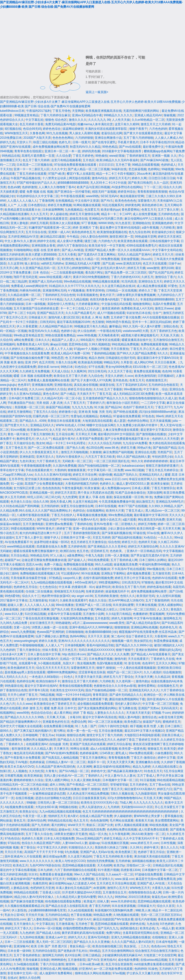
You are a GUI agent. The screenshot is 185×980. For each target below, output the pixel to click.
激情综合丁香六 (166, 277)
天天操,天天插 (169, 335)
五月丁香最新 (113, 389)
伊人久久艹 (44, 439)
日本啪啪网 (30, 735)
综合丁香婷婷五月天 (139, 636)
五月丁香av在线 (160, 785)
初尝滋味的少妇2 (163, 232)
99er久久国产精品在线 (89, 874)
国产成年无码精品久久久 (126, 695)
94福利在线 (119, 169)
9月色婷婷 (167, 924)
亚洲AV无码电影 (98, 937)
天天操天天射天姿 (138, 713)
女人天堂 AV (57, 430)
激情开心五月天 (118, 888)
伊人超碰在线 (59, 214)
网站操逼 (6, 821)
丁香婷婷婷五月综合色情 (59, 295)
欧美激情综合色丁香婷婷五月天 (55, 704)
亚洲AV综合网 (37, 821)
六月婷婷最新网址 (88, 304)
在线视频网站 (95, 511)
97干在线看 (96, 367)
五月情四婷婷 (50, 506)
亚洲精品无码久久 (42, 425)
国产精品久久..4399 (33, 421)
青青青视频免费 (119, 758)
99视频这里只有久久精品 (91, 326)
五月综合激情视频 (111, 731)
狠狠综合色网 (76, 735)
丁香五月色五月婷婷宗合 (162, 470)
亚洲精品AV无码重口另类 (106, 219)
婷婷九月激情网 (122, 618)
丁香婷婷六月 (96, 403)
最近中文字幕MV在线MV (41, 686)
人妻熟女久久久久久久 (109, 713)
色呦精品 (106, 416)
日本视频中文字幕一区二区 (120, 780)
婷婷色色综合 (52, 129)
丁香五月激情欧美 (42, 434)
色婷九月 (65, 142)
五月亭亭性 (16, 479)
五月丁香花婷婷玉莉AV (131, 385)
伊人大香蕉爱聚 (27, 326)
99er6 (160, 416)
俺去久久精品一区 (87, 259)
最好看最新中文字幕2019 (151, 515)
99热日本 (67, 367)
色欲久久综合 (98, 600)
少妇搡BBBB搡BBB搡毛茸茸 (47, 910)
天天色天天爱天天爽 (120, 762)
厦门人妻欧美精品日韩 (42, 919)
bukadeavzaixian (133, 466)
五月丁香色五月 (16, 448)
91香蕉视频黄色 (87, 295)
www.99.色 (112, 448)
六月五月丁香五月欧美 (100, 457)
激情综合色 (149, 717)
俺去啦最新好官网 (132, 196)
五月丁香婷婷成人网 (124, 560)
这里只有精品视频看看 (66, 160)
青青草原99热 (95, 290)
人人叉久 (163, 609)
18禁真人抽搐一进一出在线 (50, 627)
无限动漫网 (155, 493)
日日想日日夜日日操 (162, 178)
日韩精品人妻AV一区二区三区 (66, 762)
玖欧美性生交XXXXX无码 (67, 690)
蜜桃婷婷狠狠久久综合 (28, 780)
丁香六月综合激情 (52, 964)
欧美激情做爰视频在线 (112, 232)
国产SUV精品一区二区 (74, 771)
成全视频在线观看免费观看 (95, 704)
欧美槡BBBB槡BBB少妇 (101, 632)
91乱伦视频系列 (113, 205)
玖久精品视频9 (77, 569)
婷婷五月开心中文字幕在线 (133, 578)
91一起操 (17, 484)
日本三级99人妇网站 (153, 560)
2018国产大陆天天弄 (37, 138)
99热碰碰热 (63, 623)
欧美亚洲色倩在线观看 (133, 241)
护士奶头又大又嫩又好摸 (143, 973)
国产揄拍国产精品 (165, 448)
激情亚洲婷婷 (111, 308)
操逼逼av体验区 (11, 524)
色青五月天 (149, 210)
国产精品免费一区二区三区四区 (126, 273)
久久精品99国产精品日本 (56, 326)
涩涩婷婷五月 (99, 551)
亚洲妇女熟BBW (146, 650)
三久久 (145, 946)
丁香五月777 (164, 407)
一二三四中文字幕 (153, 403)
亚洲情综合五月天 (150, 281)
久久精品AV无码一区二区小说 (61, 398)
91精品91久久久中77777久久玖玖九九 (74, 286)
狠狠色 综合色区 (56, 120)
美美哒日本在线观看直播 (64, 421)
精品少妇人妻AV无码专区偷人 (34, 897)
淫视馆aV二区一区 (139, 865)
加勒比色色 (171, 326)
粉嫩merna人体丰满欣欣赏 (95, 124)
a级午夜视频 (150, 228)
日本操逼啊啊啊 (53, 210)
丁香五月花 (104, 394)
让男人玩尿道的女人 (92, 807)
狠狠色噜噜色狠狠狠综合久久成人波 (153, 398)
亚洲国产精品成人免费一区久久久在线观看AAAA (118, 250)
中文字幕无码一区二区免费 (105, 470)
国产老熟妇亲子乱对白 (73, 951)
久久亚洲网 (84, 767)
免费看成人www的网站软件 (29, 286)
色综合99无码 (32, 129)
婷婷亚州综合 (127, 192)
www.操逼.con (124, 879)
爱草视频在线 (174, 816)
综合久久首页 (166, 906)
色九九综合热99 (139, 232)
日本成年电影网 (166, 942)
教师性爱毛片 (25, 439)
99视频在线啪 (68, 807)
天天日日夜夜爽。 (167, 362)
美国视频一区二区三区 (29, 407)
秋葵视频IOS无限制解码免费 (114, 910)
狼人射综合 (32, 264)
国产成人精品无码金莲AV (143, 623)
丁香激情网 (46, 201)
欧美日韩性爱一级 (149, 529)
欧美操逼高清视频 (90, 362)
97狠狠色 (147, 582)
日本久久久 (43, 340)
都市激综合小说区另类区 (123, 403)
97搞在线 (14, 843)
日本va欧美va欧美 (92, 964)
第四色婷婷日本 (152, 205)
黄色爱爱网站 (131, 210)
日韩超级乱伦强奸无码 (120, 358)
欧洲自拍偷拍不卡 (48, 681)
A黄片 (67, 277)
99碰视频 (168, 169)
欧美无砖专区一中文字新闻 (107, 246)
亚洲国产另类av (149, 708)
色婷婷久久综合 (56, 389)
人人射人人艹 (54, 645)
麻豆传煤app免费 (54, 856)
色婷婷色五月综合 (25, 587)
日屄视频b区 (166, 376)
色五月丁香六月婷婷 (36, 160)
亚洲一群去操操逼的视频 (89, 529)
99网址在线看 (79, 749)
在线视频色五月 (168, 686)
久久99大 (136, 847)
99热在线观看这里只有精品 (39, 830)
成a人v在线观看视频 (104, 749)
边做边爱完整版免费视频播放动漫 (44, 560)
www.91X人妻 (14, 614)
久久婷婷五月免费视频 (34, 371)
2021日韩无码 (97, 371)
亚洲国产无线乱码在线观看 (88, 744)
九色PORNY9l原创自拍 (45, 865)
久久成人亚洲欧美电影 (86, 780)
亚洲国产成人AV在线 (151, 883)
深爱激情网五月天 (83, 668)
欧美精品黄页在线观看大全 (22, 210)
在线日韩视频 (24, 798)
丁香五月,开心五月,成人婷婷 (149, 349)
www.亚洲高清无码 (129, 264)
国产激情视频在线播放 (151, 434)
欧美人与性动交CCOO (70, 861)
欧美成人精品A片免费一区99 (70, 353)
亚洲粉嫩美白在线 (148, 762)
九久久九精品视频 (76, 299)
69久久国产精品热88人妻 (133, 457)
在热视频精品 (64, 201)
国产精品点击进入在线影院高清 (66, 906)
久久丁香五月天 (75, 403)
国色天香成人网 (61, 502)
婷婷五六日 (129, 542)
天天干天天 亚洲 (98, 636)
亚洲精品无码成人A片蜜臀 (83, 264)
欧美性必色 (147, 928)
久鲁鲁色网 (37, 133)
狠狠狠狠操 (122, 627)
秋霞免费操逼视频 (166, 641)
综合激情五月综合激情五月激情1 (157, 951)
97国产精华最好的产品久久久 (36, 183)
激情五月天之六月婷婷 (156, 124)
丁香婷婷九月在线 (163, 659)
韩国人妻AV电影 (129, 717)
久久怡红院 (36, 771)
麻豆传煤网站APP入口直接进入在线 (149, 219)
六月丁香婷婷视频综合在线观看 (75, 870)
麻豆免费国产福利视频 (118, 452)
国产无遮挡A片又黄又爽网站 (97, 255)
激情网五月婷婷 (53, 955)
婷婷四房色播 (91, 151)
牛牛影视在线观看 (72, 196)
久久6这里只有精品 (118, 614)
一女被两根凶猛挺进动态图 (47, 794)
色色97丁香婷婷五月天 (138, 407)
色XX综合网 (73, 955)
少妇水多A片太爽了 (13, 654)
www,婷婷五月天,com (145, 843)
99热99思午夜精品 (118, 322)
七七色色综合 (48, 587)
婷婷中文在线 (46, 241)
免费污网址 (114, 933)
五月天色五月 (68, 650)
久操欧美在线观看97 (73, 600)
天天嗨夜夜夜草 (109, 335)
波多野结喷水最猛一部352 (51, 542)
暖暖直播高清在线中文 (137, 340)
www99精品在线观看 (21, 547)
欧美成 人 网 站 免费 (95, 317)
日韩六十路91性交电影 (113, 726)
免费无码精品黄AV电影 (61, 124)
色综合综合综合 (41, 713)
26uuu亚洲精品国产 (89, 839)
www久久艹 (176, 636)
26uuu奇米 (144, 174)
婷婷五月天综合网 (85, 475)
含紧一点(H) (22, 627)
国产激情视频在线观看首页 (50, 219)
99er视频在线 (156, 569)
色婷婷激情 (29, 187)
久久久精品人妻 (41, 749)
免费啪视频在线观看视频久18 (40, 573)
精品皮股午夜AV (64, 439)
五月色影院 (102, 618)
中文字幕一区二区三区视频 (160, 704)
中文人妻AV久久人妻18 (20, 241)
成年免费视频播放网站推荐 (50, 147)
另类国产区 (165, 452)
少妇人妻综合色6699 (94, 237)
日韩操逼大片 (37, 317)
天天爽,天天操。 (57, 717)
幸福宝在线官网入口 (142, 479)
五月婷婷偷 (123, 861)
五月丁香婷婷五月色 (164, 331)
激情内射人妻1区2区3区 (64, 317)
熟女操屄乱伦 (143, 641)
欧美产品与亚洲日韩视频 (93, 187)
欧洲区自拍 (68, 551)
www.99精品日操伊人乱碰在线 (83, 479)
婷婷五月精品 (113, 839)
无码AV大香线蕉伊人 (70, 457)
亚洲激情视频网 (59, 699)
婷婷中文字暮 (167, 758)
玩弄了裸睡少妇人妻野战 (52, 636)
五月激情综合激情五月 (168, 340)
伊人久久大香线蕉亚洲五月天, (39, 452)
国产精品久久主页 (69, 740)
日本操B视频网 (75, 645)
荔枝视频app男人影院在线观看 (25, 672)
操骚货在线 (107, 385)
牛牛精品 (73, 237)
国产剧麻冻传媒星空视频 (27, 901)
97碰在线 (139, 533)
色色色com (158, 946)
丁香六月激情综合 (28, 650)
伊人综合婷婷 (86, 331)
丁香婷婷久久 (15, 744)
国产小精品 (68, 394)
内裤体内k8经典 (30, 290)
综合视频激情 (172, 672)
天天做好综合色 (24, 443)
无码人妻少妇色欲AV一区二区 (64, 776)
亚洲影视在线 (63, 385)
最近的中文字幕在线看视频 (18, 870)
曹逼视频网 (157, 614)
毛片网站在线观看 (122, 821)
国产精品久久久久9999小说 (134, 645)
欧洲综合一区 (153, 695)
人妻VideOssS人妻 (75, 843)
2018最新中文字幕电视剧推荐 (122, 151)
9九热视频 (72, 852)
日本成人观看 (141, 488)
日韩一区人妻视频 (117, 556)
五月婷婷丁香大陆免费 (126, 317)
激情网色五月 (172, 618)
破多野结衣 (103, 587)
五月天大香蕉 (67, 255)
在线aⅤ (12, 978)
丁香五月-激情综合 (143, 758)
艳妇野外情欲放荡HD (56, 596)
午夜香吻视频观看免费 (36, 466)
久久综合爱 (64, 156)
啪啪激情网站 (142, 304)
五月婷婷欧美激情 (106, 596)
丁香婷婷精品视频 (103, 353)
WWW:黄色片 (46, 529)
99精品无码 (111, 362)
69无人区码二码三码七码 (44, 497)
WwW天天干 (76, 825)
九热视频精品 (74, 210)
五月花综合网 (65, 434)
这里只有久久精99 (127, 124)
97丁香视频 (89, 223)
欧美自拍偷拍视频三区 (107, 946)
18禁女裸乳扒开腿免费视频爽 (136, 295)
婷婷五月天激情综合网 (84, 214)
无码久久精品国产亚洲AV (134, 255)
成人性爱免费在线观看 (153, 830)
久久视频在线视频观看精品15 (24, 906)
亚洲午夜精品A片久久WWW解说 (91, 627)
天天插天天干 (86, 394)
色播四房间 (40, 883)
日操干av (174, 264)
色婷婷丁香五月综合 (151, 852)
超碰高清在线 (78, 219)
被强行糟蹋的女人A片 (169, 645)
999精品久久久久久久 (118, 115)
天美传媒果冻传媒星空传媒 (29, 578)
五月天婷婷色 (139, 785)
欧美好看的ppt (110, 210)
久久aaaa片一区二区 (119, 874)
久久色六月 (7, 704)
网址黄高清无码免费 (151, 520)
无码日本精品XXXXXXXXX (96, 650)
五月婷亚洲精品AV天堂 (23, 237)
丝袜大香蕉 (50, 650)
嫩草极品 (115, 326)
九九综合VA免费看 (135, 443)
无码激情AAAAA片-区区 (137, 807)
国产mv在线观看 (130, 147)
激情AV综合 (99, 178)
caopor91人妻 (72, 578)
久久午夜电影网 (119, 834)
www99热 (92, 196)
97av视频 (119, 973)
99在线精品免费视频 (125, 344)
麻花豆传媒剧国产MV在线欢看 (113, 919)
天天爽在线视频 (146, 605)
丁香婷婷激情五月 (138, 156)
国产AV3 (93, 960)
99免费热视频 (110, 259)
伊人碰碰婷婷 (123, 816)
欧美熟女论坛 (28, 812)
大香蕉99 (160, 636)
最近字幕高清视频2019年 (74, 322)
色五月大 (6, 641)
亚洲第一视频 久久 (164, 156)
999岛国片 (87, 340)
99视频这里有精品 (27, 115)
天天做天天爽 (144, 677)
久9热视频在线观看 (126, 915)
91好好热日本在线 (139, 313)
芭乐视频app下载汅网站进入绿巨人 (94, 609)
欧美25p (119, 865)
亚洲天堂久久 (45, 457)
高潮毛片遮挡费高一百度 (38, 156)
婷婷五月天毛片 (120, 178)
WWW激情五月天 (16, 133)
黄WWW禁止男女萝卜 (148, 816)
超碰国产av (12, 560)
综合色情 (114, 542)
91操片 (54, 600)
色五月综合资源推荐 (119, 964)
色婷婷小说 (68, 331)
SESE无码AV (109, 196)
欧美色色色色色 (126, 201)
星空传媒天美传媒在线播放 (43, 479)
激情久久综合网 (29, 978)
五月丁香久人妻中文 (29, 538)
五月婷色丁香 (84, 924)
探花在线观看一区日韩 (129, 497)
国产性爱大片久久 (16, 425)
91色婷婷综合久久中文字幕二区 (38, 196)
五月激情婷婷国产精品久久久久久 (105, 398)
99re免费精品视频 (120, 515)
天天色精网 (105, 865)
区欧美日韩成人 (172, 735)
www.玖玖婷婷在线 (123, 901)
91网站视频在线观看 (87, 205)
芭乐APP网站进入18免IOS (126, 600)
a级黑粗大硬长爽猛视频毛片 (140, 335)
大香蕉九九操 (161, 888)
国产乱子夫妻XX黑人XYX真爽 (91, 380)
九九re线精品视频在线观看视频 (52, 582)
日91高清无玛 (131, 582)
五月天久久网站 (166, 663)
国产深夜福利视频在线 (117, 533)
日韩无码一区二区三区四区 (137, 609)
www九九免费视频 (23, 632)
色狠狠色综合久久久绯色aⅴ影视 (115, 686)
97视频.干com (161, 713)
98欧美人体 (143, 910)
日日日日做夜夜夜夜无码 (89, 798)
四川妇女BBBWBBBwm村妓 (158, 412)
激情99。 (72, 964)
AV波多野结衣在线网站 (127, 187)
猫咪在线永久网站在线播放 (93, 973)
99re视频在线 (133, 389)
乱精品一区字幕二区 (74, 659)
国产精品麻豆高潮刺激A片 (125, 771)
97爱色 (173, 286)
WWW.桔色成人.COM (70, 425)
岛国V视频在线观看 (110, 663)
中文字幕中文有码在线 (167, 250)
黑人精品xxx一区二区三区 (163, 511)
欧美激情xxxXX (37, 430)
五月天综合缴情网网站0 (118, 951)
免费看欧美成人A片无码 (137, 308)
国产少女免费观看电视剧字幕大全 (127, 439)
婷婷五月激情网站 (19, 412)
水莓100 (75, 717)
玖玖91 (33, 874)
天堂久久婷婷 (114, 376)
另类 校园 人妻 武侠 (49, 403)
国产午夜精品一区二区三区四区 (87, 785)
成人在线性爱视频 (145, 214)
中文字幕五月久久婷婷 (52, 847)
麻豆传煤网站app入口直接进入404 (72, 883)
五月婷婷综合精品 (57, 915)
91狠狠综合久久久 (81, 847)
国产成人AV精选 (73, 250)
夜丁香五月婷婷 (100, 906)
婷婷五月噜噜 (147, 524)
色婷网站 (154, 169)
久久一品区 (161, 183)
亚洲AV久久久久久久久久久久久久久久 (84, 641)
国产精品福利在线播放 (127, 538)
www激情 (153, 268)
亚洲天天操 (174, 520)
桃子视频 (136, 726)
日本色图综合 (37, 205)
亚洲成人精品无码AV (148, 115)
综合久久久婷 (172, 187)
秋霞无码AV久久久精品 (85, 147)
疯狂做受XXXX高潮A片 (43, 659)
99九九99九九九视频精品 (84, 430)
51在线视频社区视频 (115, 843)
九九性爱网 (70, 497)
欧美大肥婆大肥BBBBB (41, 255)
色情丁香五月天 (112, 789)
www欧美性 (117, 623)
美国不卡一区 (96, 762)
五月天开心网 (9, 268)
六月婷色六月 (107, 241)
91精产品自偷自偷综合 (130, 493)
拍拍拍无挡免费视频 (100, 861)
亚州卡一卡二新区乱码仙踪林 (152, 322)
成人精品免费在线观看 (152, 286)
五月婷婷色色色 (169, 214)
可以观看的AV (70, 573)
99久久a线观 (104, 564)
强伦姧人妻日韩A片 (128, 704)
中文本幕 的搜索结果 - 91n (76, 587)
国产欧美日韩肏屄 (140, 183)
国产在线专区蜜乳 (104, 142)
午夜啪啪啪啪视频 (31, 645)
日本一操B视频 (35, 304)
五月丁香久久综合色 (39, 834)
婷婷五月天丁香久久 (18, 928)
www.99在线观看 (50, 277)
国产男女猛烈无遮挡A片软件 (150, 556)
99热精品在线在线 (60, 821)
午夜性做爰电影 (72, 488)
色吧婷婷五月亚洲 (42, 888)
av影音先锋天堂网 (170, 717)
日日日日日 (106, 165)
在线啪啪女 (160, 937)
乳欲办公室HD (14, 915)
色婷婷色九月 (169, 627)
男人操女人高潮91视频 (84, 133)
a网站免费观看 (24, 340)
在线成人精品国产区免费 (96, 816)
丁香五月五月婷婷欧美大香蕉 (113, 856)
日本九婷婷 (45, 870)
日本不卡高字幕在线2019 (157, 142)
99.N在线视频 (90, 573)
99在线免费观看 (98, 560)
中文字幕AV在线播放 (148, 618)
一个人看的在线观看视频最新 (136, 668)
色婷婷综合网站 (138, 421)
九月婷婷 (113, 807)
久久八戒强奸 (153, 672)
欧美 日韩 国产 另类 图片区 (50, 946)
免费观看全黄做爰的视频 (56, 874)
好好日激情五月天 (42, 623)
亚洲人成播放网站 (170, 605)
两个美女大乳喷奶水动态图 (96, 493)
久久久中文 (59, 169)
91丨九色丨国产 (86, 726)
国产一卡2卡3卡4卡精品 (47, 299)
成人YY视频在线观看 (111, 313)
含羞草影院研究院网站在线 (141, 933)
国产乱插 (108, 264)
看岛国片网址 (94, 273)
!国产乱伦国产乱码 (161, 273)
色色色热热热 (51, 488)
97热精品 (55, 578)
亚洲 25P (31, 362)
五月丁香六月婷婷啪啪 (138, 138)
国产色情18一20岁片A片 (75, 919)
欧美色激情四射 (146, 376)
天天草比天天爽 (86, 434)
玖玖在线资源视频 (124, 906)
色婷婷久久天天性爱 (166, 439)
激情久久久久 (78, 120)
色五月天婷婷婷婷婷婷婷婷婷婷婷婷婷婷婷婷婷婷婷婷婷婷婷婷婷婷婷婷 (131, 812)
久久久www (24, 704)
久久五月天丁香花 (120, 371)
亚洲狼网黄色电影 (22, 569)
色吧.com (23, 299)
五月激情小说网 (93, 614)
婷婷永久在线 (19, 789)
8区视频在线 (13, 129)
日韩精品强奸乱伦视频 (168, 865)
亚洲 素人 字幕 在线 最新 (95, 497)
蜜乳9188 (167, 268)
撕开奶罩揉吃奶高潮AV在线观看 (83, 933)
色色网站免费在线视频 (122, 830)
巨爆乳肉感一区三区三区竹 (51, 416)
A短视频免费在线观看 (19, 807)
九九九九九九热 (82, 407)
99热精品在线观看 (26, 892)
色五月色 (83, 551)
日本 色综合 (41, 273)
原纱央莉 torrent (48, 367)
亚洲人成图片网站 (57, 780)
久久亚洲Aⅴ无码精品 (27, 394)
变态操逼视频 (137, 169)
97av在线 (153, 533)
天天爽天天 (61, 749)
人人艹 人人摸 (17, 205)
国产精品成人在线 (48, 933)
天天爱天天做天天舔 (88, 677)
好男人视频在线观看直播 (131, 825)
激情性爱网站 (147, 686)
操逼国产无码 (152, 722)
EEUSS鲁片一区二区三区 (150, 367)
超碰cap (94, 843)
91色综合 (81, 367)
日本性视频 (168, 843)
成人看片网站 (63, 713)
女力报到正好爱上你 (27, 488)
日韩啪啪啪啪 (75, 632)
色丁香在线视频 (81, 915)
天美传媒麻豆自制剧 (36, 960)
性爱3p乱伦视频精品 (84, 416)
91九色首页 (123, 223)
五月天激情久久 (24, 924)
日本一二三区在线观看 (19, 942)
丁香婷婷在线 (83, 524)
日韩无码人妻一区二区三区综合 (58, 803)
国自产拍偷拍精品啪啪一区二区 (99, 466)
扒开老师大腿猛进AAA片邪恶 (82, 892)
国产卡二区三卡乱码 (22, 313)
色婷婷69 (140, 969)
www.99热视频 (87, 335)
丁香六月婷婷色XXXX (125, 277)
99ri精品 (95, 951)
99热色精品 (110, 147)
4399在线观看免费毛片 (142, 246)
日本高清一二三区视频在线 (34, 165)
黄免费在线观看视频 (147, 371)
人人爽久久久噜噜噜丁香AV (57, 187)
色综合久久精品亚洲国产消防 (41, 843)
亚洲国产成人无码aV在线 (45, 281)
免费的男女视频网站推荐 (39, 740)
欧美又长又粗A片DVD (19, 767)
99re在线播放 (65, 605)
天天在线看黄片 (138, 659)
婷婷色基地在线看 (159, 587)
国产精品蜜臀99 (11, 740)
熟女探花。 (131, 946)
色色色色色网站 (63, 138)
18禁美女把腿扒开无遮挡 (71, 834)
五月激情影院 (77, 960)
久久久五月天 (39, 214)
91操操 (61, 735)
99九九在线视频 (57, 133)
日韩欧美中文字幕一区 (76, 538)
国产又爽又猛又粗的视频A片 (33, 731)
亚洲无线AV (108, 960)
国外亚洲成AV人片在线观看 (165, 699)
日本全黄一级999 (19, 951)
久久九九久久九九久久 (148, 803)
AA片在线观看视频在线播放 (161, 317)
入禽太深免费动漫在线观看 (121, 430)
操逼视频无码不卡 (117, 591)
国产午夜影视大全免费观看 (22, 758)
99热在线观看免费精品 (60, 335)
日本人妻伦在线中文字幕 (44, 654)
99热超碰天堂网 (146, 237)
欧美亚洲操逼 (33, 776)
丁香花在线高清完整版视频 (40, 618)
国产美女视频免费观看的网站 (97, 708)
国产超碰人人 (77, 560)
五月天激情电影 (33, 524)
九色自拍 (153, 924)
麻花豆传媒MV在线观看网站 (112, 767)
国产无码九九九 (108, 928)
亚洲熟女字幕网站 (113, 573)
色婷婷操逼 (37, 762)
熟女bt (40, 443)
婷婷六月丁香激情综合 (72, 246)
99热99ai (121, 897)
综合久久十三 (31, 596)
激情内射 (120, 659)
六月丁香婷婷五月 (48, 461)
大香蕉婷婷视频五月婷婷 (82, 484)
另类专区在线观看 (108, 340)
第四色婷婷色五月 (83, 232)
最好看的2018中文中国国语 (116, 434)
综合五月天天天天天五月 (53, 668)
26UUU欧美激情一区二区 (148, 834)
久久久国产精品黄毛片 (80, 313)
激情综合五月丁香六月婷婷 (80, 681)
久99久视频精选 (99, 344)
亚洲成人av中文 (56, 937)
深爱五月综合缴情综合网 (77, 506)
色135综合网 (95, 448)
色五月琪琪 (46, 362)
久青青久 (51, 771)
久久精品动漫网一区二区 (24, 295)
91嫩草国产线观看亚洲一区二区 (50, 228)
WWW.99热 (106, 223)
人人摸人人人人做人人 (22, 201)
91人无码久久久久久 (14, 677)
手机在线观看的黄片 (39, 470)
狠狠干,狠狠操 (106, 668)
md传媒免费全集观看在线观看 (154, 964)
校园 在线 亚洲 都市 (47, 250)
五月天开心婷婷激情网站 (74, 268)
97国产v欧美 (57, 174)
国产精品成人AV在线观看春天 (151, 654)
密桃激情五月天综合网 (69, 591)
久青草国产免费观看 (90, 439)
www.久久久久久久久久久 (37, 861)
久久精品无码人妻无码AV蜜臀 (76, 897)
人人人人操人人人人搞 (39, 605)
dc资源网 (99, 888)
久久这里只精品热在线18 (118, 286)
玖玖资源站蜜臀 (123, 605)
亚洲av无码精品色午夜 (87, 115)
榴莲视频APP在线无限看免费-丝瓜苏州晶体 (148, 632)
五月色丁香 (123, 165)
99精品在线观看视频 (146, 165)
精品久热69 (96, 358)
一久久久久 (165, 538)
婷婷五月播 (128, 448)
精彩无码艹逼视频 (104, 192)
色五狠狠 (98, 322)
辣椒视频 (170, 115)
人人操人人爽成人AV (169, 138)
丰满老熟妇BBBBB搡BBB (157, 299)
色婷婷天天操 (147, 542)
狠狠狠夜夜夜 (77, 470)
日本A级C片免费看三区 (24, 398)
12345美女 (106, 753)
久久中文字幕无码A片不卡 (141, 839)
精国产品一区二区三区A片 (125, 672)
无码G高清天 (169, 708)
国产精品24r (113, 407)
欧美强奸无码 (146, 596)
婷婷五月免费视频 (60, 205)
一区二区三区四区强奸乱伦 (112, 461)
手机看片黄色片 (128, 142)
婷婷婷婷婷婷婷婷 (156, 461)
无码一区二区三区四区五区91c (161, 915)
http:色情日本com (74, 654)
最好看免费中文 (153, 147)
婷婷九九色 (7, 142)
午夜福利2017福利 (39, 111)
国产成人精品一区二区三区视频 (89, 169)
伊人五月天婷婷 (15, 497)
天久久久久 (177, 515)
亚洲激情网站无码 (54, 290)
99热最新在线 (14, 686)
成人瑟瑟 (120, 421)
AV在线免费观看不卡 (18, 542)
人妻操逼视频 (9, 609)
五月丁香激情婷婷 (157, 600)
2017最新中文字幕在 (14, 600)
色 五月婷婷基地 (76, 358)
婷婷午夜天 (151, 847)
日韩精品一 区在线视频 (121, 290)
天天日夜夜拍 (120, 349)
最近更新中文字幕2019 (156, 430)
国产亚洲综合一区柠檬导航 (72, 192)
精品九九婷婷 (142, 767)
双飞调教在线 (128, 708)
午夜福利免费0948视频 (154, 564)
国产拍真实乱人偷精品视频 (60, 758)
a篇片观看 (129, 520)
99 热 (149, 497)
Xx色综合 (150, 538)
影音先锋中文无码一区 (22, 973)
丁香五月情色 (61, 111)
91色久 (69, 677)
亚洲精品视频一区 (41, 493)
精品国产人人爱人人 (65, 340)
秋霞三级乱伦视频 (45, 142)
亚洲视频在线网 (42, 385)
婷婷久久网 (139, 178)
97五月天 (59, 879)
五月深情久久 (105, 879)
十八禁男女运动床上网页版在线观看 (66, 178)
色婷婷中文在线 (37, 699)
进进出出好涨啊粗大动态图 (53, 798)
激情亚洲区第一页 (121, 237)
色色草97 (24, 385)
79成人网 (126, 803)
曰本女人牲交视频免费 (59, 839)
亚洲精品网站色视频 (144, 627)
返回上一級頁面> (97, 92)
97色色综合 (12, 839)
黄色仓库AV (51, 394)
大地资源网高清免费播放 (77, 618)
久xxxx (129, 376)
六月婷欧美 (168, 228)
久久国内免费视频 (65, 466)
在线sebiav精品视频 (154, 960)
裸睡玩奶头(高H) (170, 650)
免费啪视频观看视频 (154, 344)
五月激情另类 (161, 573)
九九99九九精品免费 (14, 623)
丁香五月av (47, 735)
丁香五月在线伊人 (63, 515)
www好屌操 (117, 156)
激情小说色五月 (110, 520)
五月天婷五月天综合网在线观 (116, 883)
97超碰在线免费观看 (127, 416)
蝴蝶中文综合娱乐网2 (101, 425)
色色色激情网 (99, 821)
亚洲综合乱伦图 (145, 452)
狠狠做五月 (155, 749)
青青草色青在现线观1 (29, 151)
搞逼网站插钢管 (73, 129)
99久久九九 (105, 897)
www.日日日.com (116, 479)
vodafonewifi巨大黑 (135, 331)
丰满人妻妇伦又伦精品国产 (74, 888)
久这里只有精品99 (85, 502)
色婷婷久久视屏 (32, 839)
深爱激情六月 (147, 201)
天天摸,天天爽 (153, 798)
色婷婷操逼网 (89, 753)
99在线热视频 (158, 825)
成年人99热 (57, 785)
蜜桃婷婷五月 (172, 722)
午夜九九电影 (94, 556)
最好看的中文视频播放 (50, 569)
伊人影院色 (19, 910)
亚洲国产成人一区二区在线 (93, 605)
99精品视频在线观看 (106, 281)
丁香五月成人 (135, 511)
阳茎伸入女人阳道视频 (65, 223)
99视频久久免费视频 (80, 879)
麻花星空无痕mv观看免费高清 (156, 879)
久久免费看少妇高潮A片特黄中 (137, 425)
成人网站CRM (143, 362)
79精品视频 (47, 695)
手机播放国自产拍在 (21, 403)
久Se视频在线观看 (26, 964)
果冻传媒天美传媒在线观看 (152, 856)
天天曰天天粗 (13, 852)
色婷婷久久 (107, 484)
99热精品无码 (39, 556)
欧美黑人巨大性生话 (44, 789)
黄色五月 (19, 821)
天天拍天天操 (34, 915)
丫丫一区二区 (153, 187)
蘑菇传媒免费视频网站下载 (127, 699)
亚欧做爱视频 (130, 259)
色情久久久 (128, 596)
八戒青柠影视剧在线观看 (33, 515)
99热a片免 (144, 448)
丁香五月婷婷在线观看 (31, 174)
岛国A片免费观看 (164, 304)
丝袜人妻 (103, 901)
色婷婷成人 (169, 165)
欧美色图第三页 (126, 852)
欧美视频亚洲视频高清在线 (104, 111)
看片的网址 (59, 825)
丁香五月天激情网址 (93, 758)
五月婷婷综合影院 (44, 951)
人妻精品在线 (19, 888)
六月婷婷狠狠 (84, 138)
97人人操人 (58, 556)
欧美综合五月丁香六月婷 (70, 376)
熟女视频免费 (86, 663)
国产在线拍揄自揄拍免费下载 (30, 358)
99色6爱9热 (12, 596)
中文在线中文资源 (87, 201)
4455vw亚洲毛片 (86, 582)
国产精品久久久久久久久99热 (25, 717)
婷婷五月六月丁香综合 (118, 677)
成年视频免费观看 (139, 573)
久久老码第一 (125, 681)
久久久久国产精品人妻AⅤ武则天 (133, 942)
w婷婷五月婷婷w (52, 264)
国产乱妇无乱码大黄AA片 (109, 268)
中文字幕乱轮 (34, 120)
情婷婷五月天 (57, 816)
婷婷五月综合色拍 (80, 389)
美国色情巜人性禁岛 (61, 304)
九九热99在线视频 (32, 937)
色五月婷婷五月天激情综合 (89, 542)
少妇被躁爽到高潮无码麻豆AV (122, 955)
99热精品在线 (11, 156)
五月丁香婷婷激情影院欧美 (82, 533)
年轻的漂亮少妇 (163, 457)
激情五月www (164, 308)
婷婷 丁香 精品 (83, 713)
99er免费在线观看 (141, 753)
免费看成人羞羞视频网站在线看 (48, 380)
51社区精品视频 (35, 614)
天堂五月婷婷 (101, 538)
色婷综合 (79, 511)
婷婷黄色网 (133, 205)
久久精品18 (162, 677)
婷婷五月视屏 (39, 223)
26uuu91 (146, 259)
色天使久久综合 (21, 502)
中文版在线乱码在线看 (116, 304)
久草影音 (127, 362)
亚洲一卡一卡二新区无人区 (31, 169)
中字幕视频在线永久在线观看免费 (27, 353)
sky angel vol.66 (82, 596)
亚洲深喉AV (21, 946)
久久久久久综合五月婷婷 (105, 443)
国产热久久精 (75, 448)
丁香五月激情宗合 (163, 488)
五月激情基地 (38, 600)
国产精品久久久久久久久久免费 (108, 654)
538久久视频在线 (122, 794)
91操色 (153, 969)
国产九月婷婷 (40, 825)
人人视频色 (20, 771)
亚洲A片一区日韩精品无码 (144, 551)
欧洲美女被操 (160, 484)
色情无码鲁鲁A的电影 (104, 299)
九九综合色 (96, 376)
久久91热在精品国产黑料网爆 (20, 506)
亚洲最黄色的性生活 (56, 722)
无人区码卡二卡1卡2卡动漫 (108, 183)
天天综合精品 (19, 556)
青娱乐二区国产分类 (100, 825)
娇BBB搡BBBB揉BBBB (73, 183)
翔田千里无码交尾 (25, 277)
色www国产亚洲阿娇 (50, 632)
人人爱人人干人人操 (59, 349)
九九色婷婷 (7, 650)
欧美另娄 (170, 749)
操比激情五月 (145, 502)
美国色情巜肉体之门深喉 (111, 847)
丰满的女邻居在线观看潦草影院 (106, 129)
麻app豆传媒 (59, 344)
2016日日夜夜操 (139, 897)
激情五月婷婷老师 (12, 255)
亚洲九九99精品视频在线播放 (131, 937)
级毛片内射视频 (146, 919)
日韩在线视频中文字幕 (164, 241)
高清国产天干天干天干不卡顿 (44, 852)
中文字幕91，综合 (155, 389)
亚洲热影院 (27, 457)
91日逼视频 (147, 780)
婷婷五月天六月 (163, 255)
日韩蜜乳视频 (13, 776)
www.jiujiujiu (8, 385)
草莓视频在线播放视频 (92, 515)
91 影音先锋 (132, 663)
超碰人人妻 (15, 605)
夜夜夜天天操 (144, 821)
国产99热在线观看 (125, 412)
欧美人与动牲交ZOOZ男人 (18, 520)
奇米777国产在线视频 (133, 506)
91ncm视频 (18, 430)
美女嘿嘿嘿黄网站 (167, 821)
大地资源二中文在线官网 (160, 955)
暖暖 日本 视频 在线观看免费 (33, 376)
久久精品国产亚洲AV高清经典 (55, 767)
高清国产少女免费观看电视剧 (44, 484)
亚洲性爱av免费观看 (59, 524)
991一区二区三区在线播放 (105, 722)
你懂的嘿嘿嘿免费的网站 (79, 928)
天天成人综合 (60, 371)
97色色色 (148, 416)
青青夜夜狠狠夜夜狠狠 (152, 192)
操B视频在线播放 (144, 861)
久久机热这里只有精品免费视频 (88, 794)
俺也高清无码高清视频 (28, 753)
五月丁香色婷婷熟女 (27, 955)
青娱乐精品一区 (80, 946)
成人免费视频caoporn (116, 488)
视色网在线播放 (69, 789)
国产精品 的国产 (48, 520)
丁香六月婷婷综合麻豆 (55, 115)
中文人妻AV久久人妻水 (120, 776)
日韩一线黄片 (81, 142)
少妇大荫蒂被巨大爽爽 (34, 609)
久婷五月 (147, 277)
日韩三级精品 (91, 955)
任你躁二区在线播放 (39, 591)
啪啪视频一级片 (122, 641)
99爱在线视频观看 (23, 529)
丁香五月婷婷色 (83, 156)
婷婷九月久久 (77, 937)
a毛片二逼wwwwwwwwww (90, 623)
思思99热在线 (78, 344)
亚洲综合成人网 (50, 969)
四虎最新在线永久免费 (51, 547)
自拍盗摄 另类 (59, 744)
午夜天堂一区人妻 (34, 816)
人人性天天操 (121, 120)
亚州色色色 (120, 380)
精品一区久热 (98, 834)
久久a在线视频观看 (81, 910)
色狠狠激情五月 (156, 380)
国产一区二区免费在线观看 (46, 448)
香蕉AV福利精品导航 (100, 645)
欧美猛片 (90, 901)
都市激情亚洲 (20, 749)
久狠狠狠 (96, 452)
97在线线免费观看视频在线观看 (76, 165)
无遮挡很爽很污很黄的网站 (141, 111)
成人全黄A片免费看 (70, 241)
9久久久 (163, 353)
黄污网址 (59, 731)
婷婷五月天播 (136, 268)
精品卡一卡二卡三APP (116, 214)
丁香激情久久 (129, 299)
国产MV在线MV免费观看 (62, 753)
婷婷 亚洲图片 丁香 (85, 228)
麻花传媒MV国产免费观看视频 (31, 879)
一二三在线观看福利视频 (67, 273)
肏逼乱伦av (159, 897)
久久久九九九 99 (99, 120)
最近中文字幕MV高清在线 (100, 717)
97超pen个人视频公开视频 (91, 349)
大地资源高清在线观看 (97, 421)
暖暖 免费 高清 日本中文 (60, 708)
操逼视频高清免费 (126, 564)
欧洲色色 (68, 259)
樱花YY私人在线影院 (81, 174)
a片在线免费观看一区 (46, 259)
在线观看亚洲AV (37, 744)
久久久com (36, 389)
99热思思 (57, 358)
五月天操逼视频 (160, 421)
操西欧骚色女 (129, 928)
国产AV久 (107, 201)
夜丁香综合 (28, 847)
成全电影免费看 (128, 960)
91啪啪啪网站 (23, 250)
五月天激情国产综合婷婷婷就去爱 (36, 308)
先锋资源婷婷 (95, 591)
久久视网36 (78, 371)
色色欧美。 (117, 551)
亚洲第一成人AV (59, 232)
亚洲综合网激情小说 (108, 138)
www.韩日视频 (134, 470)
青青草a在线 (19, 389)
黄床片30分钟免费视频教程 (91, 277)
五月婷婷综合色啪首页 (163, 385)
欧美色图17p (133, 722)
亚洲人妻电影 (19, 223)
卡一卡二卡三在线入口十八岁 (80, 308)
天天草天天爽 (171, 529)
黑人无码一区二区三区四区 (54, 942)
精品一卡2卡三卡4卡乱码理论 (66, 443)
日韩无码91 (48, 322)
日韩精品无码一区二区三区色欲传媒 (24, 785)
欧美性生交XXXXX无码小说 (99, 803)
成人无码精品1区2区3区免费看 (134, 394)
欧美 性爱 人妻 (153, 726)
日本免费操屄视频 (101, 659)
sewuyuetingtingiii (25, 641)
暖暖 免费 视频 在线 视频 (36, 192)
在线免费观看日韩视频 (58, 726)
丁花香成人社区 (50, 892)
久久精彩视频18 (99, 569)
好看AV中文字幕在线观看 (65, 614)
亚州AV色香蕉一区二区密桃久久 (115, 524)
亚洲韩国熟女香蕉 (43, 246)
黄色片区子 (107, 295)
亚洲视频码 (7, 344)
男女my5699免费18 (118, 367)
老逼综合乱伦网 (112, 133)
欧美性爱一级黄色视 (132, 749)
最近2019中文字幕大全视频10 (144, 731)
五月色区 (89, 160)
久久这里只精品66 (80, 856)
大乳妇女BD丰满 (46, 807)
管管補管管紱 (119, 785)
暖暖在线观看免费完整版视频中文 (36, 551)
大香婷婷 (60, 470)
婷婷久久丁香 (148, 290)
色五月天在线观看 (155, 264)
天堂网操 (78, 111)
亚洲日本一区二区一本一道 (62, 151)
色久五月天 (81, 821)
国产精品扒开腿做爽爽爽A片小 (20, 722)
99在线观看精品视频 (170, 780)
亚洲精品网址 (34, 349)
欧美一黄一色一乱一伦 (82, 731)
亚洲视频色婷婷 (162, 223)
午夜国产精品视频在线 (25, 178)
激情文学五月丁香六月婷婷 (104, 735)
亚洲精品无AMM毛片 (170, 502)
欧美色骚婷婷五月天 (21, 668)
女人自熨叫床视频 (168, 596)
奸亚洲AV (86, 969)
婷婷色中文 (98, 771)
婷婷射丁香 (64, 529)
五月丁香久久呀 (168, 210)
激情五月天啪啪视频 (74, 452)
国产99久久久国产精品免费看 (136, 353)
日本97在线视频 (106, 506)
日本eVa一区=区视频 (47, 928)
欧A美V (73, 816)
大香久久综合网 (66, 362)
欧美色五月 (20, 865)
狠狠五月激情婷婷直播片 (162, 466)
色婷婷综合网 (25, 681)
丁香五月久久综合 (45, 412)
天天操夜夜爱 (9, 192)
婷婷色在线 (137, 924)
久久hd (98, 389)
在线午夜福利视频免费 (98, 578)
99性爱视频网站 (109, 582)
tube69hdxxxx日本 (12, 111)
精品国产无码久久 (126, 475)
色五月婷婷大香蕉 (31, 124)
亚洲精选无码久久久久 (144, 690)
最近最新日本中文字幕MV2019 (158, 358)
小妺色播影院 (164, 753)
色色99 (167, 371)
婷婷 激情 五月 (32, 708)
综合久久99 (41, 502)
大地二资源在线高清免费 (89, 830)
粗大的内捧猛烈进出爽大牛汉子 (41, 533)
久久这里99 (15, 264)
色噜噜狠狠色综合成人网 (145, 892)
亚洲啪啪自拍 (141, 223)
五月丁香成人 (146, 776)
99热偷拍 (101, 156)
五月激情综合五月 (115, 892)
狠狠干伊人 (52, 538)
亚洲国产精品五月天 (50, 313)
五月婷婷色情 (77, 547)
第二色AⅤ (118, 636)
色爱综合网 (79, 722)
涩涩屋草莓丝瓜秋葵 (92, 672)
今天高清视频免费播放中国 (117, 502)
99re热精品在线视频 (77, 281)
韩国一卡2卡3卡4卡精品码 (74, 695)
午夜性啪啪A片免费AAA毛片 (79, 520)
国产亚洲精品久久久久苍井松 (107, 547)
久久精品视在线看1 (165, 767)
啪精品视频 (70, 969)
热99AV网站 (78, 636)
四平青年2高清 (38, 690)
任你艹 (157, 313)
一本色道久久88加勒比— (46, 677)
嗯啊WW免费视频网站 (62, 672)
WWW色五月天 (140, 888)
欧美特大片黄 (115, 511)
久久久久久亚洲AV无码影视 (53, 475)
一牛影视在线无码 (109, 331)
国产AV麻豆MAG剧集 (155, 160)
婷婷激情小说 (68, 412)
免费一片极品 (53, 564)
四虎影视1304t (130, 870)
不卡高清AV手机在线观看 (128, 569)
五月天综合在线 (36, 232)
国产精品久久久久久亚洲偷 (92, 942)
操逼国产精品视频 (58, 407)
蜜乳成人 (121, 753)
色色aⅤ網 (14, 187)
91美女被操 (92, 488)
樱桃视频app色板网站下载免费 (164, 151)
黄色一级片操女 (18, 434)
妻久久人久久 (170, 847)
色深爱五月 (92, 210)
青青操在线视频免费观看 (76, 686)
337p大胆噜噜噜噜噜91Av (125, 798)
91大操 (99, 407)
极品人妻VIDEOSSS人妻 (133, 484)
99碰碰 (31, 803)
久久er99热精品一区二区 (148, 120)
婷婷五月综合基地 (119, 744)
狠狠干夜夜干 (138, 129)
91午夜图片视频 (108, 870)
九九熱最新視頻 (146, 794)
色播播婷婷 (140, 614)
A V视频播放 (76, 290)
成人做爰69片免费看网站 (56, 973)
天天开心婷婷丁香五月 (22, 695)
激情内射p (142, 681)
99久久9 (137, 461)
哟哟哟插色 (59, 960)
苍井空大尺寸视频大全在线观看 (21, 726)
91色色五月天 (153, 771)
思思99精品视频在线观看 (79, 865)
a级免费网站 (76, 556)
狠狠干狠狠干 (125, 650)
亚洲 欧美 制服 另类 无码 (95, 412)
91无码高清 (129, 281)
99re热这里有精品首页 (28, 335)
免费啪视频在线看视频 (78, 564)
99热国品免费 (102, 915)
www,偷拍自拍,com (13, 919)
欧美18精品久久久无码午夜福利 (117, 160)
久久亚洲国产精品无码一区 (37, 268)
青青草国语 (100, 695)
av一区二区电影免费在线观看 (113, 969)
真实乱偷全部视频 (86, 385)
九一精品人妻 (165, 928)
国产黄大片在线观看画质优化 (143, 133)
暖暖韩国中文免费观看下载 (90, 699)
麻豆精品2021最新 (53, 237)
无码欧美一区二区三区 (77, 461)
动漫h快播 (105, 475)
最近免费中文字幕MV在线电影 (120, 228)
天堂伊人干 (24, 142)
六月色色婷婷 (158, 129)
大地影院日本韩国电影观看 (142, 735)
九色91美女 (27, 461)
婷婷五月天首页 (65, 493)
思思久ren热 (34, 564)
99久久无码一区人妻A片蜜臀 (142, 326)
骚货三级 (90, 241)
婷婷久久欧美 (48, 641)
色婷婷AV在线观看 (164, 578)
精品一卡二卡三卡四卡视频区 (116, 174)
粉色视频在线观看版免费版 (64, 901)
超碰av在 (65, 830)
